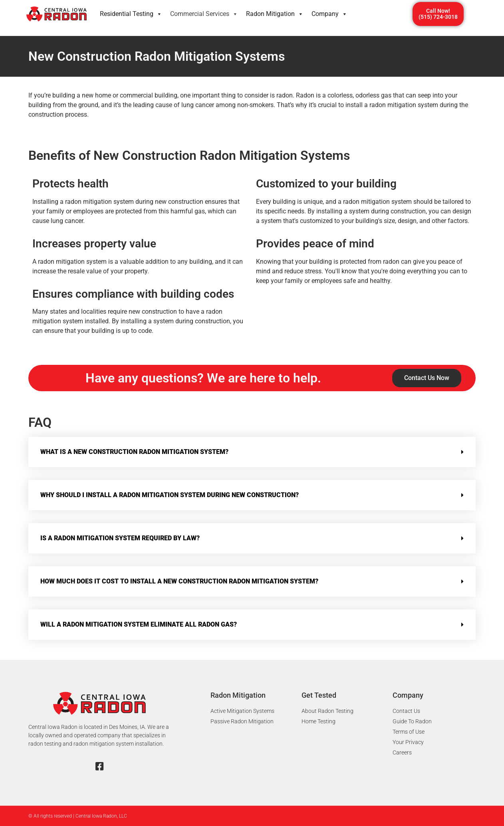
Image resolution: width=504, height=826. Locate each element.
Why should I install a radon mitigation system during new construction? (170, 495)
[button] (252, 452)
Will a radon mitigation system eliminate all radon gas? (139, 624)
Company (329, 14)
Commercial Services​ (204, 14)
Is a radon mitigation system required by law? (120, 538)
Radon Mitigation (275, 14)
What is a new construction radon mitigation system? (134, 452)
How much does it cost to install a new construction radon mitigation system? (179, 581)
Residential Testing (131, 14)
